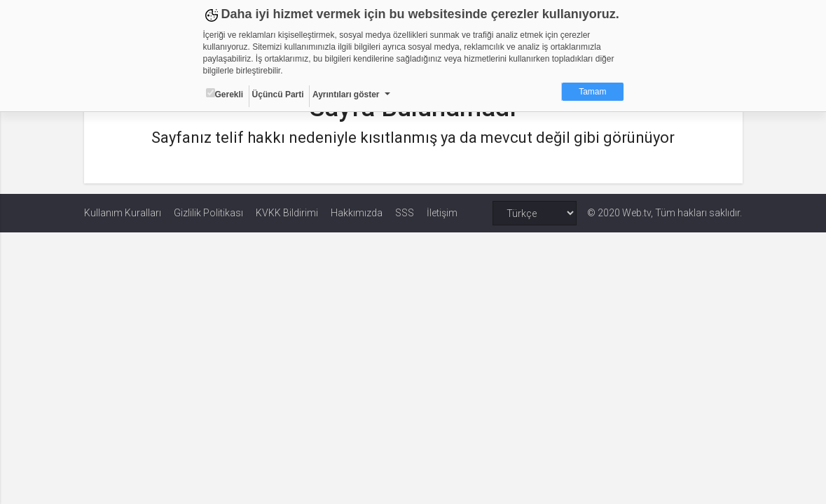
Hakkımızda (357, 213)
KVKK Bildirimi (287, 213)
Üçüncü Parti (278, 94)
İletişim (442, 213)
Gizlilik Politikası (208, 213)
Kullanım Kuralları (123, 213)
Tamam (592, 92)
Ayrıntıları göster (346, 94)
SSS (405, 213)
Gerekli (225, 94)
